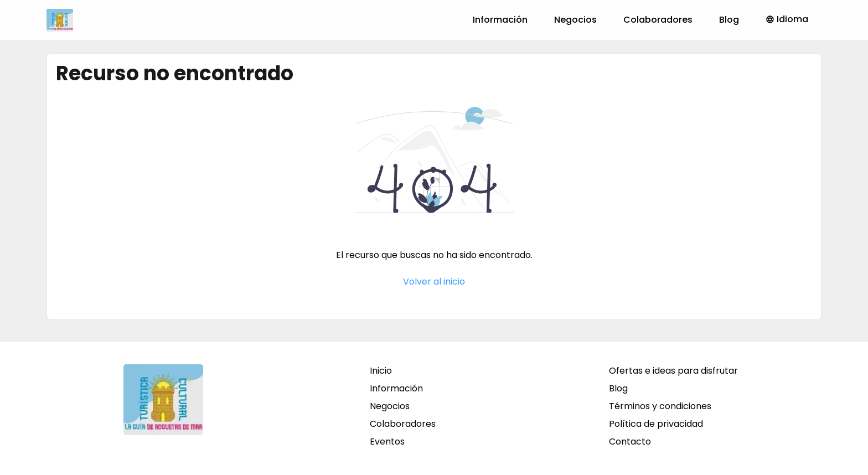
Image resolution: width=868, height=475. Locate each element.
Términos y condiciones (660, 406)
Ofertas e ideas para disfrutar (673, 371)
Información (500, 20)
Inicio (381, 371)
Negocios (575, 20)
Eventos (387, 442)
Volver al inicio (434, 282)
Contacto (630, 442)
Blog (729, 20)
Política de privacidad (656, 424)
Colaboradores (658, 20)
